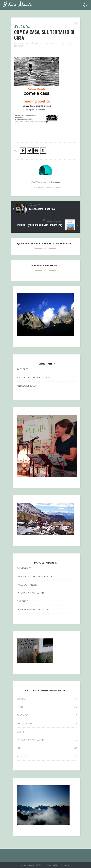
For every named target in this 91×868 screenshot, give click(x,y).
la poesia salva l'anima (30, 593)
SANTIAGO (47, 715)
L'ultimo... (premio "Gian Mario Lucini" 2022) (40, 225)
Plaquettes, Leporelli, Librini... (35, 377)
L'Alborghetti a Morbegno (42, 209)
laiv (47, 748)
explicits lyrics (52, 221)
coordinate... (25, 568)
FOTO (47, 707)
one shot (22, 601)
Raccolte (22, 369)
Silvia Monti (18, 5)
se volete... (23, 27)
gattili (47, 732)
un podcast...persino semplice (34, 576)
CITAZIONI (47, 699)
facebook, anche (27, 585)
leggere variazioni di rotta (33, 609)
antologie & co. (26, 386)
